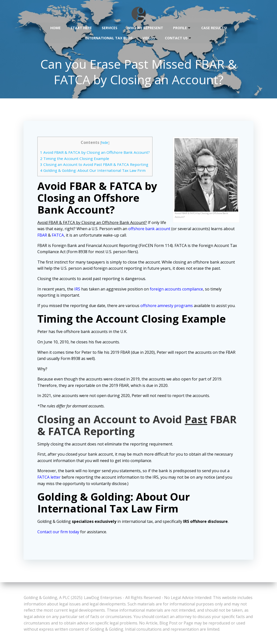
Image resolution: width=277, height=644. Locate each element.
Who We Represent (145, 27)
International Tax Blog (109, 37)
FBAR (55, 236)
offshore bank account (157, 230)
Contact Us (178, 37)
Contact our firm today (59, 533)
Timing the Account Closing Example (76, 159)
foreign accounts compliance (177, 290)
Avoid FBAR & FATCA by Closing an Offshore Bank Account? (96, 153)
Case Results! (214, 27)
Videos (149, 37)
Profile (182, 27)
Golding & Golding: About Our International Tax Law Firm (94, 171)
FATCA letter (50, 478)
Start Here (81, 27)
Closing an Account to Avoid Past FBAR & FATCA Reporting (95, 165)
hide (105, 143)
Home (55, 27)
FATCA (71, 236)
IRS (78, 290)
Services (110, 27)
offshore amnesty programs (168, 306)
